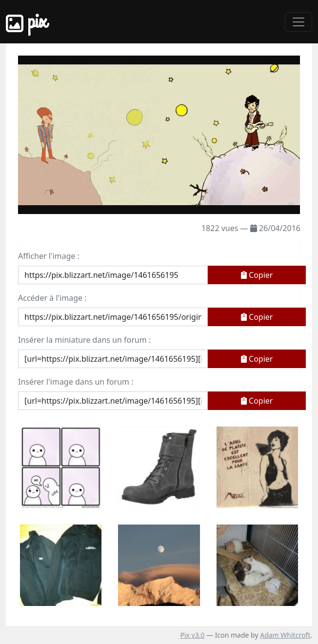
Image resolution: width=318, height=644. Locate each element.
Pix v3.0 (192, 635)
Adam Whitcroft (285, 635)
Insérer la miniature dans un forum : (84, 340)
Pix (26, 22)
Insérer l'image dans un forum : (76, 382)
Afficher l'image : (49, 256)
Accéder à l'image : (52, 298)
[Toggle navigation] (298, 22)
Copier (257, 275)
